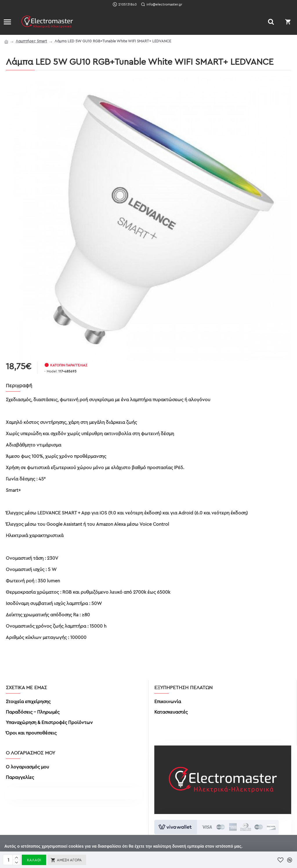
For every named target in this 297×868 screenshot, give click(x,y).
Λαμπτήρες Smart (31, 41)
